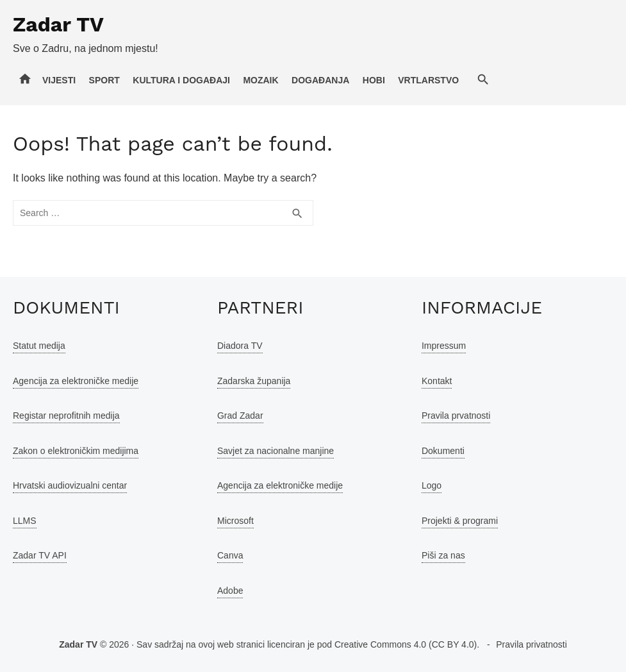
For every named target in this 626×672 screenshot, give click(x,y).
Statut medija (39, 346)
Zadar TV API (40, 555)
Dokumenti (443, 451)
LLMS (25, 521)
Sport (104, 80)
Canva (230, 555)
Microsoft (235, 521)
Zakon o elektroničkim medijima (76, 451)
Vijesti (59, 80)
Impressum (444, 346)
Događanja (320, 80)
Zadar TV (58, 24)
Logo (432, 485)
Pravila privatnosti (531, 644)
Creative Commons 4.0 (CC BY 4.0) (406, 644)
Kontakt (437, 381)
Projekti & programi (460, 521)
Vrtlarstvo (428, 80)
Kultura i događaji (181, 80)
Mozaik (260, 80)
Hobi (374, 80)
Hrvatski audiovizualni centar (70, 485)
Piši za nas (443, 555)
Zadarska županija (254, 381)
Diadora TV (240, 346)
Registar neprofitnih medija (66, 416)
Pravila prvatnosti (456, 416)
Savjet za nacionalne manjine (276, 451)
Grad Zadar (240, 416)
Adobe (230, 591)
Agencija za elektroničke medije (76, 381)
